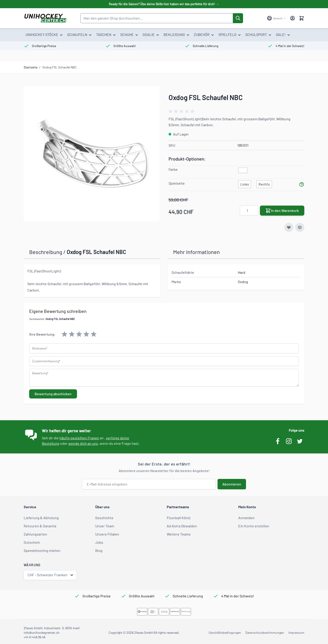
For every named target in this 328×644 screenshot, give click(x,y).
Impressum (296, 633)
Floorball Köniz (179, 518)
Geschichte (104, 518)
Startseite (31, 67)
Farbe (173, 169)
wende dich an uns (83, 443)
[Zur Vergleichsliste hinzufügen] (300, 227)
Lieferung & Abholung (41, 518)
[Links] (245, 183)
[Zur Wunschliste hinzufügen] (289, 227)
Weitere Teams (179, 534)
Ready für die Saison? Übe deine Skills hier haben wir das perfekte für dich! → (164, 4)
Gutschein (32, 542)
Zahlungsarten (35, 534)
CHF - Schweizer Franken (51, 575)
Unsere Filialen (107, 534)
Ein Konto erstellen (254, 526)
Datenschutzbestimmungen (265, 633)
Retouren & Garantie (40, 526)
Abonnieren (232, 484)
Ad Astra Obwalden (182, 526)
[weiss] (243, 171)
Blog (99, 550)
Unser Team (105, 526)
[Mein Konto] (292, 18)
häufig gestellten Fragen (79, 438)
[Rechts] (264, 183)
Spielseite (177, 183)
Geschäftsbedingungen (225, 633)
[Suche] (238, 18)
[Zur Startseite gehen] (45, 18)
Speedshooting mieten (42, 550)
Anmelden (246, 518)
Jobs (99, 542)
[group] (182, 111)
